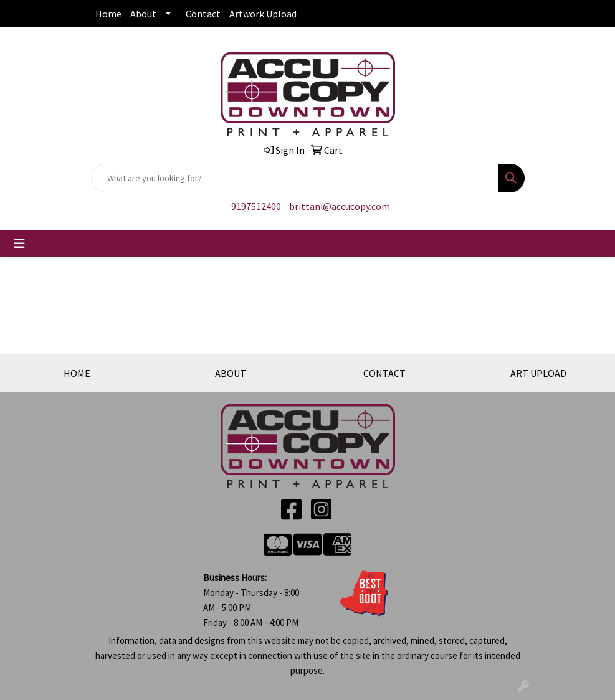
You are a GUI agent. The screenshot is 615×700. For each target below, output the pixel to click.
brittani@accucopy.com (340, 206)
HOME (77, 373)
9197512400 (256, 206)
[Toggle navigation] (19, 244)
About (143, 14)
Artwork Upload (263, 14)
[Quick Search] (295, 178)
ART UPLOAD (538, 373)
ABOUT (231, 373)
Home (108, 14)
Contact (203, 14)
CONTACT (384, 373)
